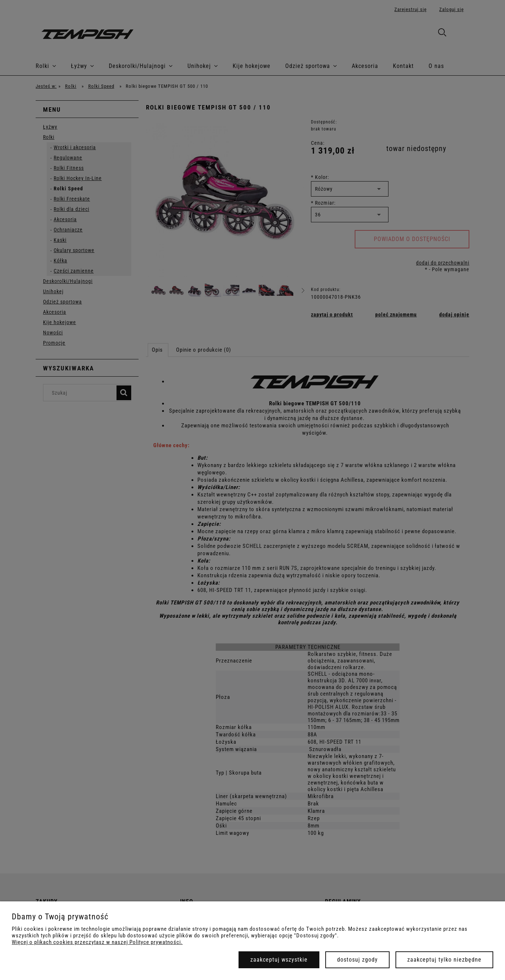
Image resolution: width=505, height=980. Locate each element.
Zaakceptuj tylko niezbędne (444, 960)
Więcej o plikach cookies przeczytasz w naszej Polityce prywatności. (97, 942)
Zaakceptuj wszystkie (279, 960)
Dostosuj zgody (357, 960)
